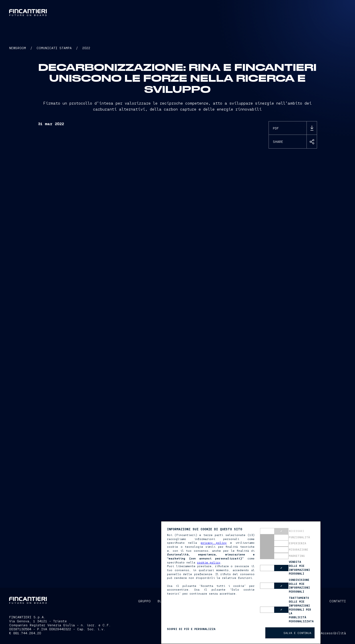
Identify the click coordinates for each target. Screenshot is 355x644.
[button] (223, 13)
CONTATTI (338, 601)
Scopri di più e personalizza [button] (191, 629)
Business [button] (159, 13)
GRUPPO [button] (144, 601)
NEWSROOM (18, 48)
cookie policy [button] (209, 562)
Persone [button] (182, 13)
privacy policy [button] (214, 543)
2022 (86, 48)
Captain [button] (205, 13)
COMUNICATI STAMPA (54, 48)
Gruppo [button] (136, 13)
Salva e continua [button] (297, 633)
